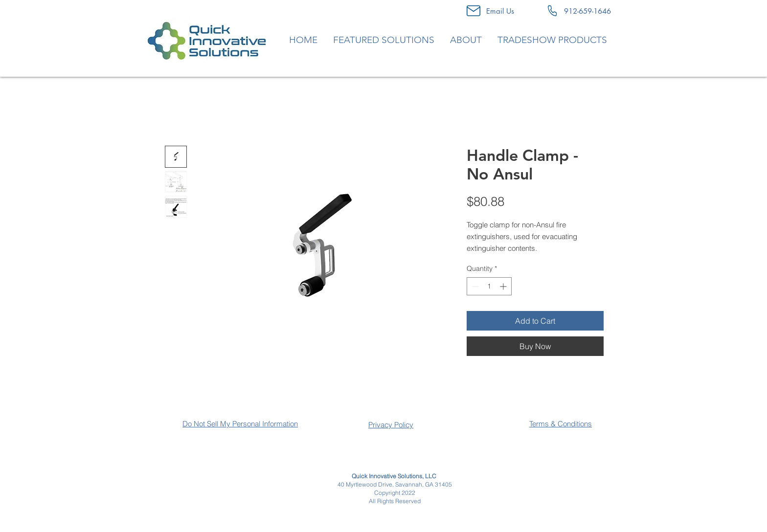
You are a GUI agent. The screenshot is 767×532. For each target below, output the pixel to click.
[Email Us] (500, 11)
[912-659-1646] (587, 11)
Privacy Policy (391, 425)
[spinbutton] (489, 286)
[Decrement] (474, 286)
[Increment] (504, 286)
